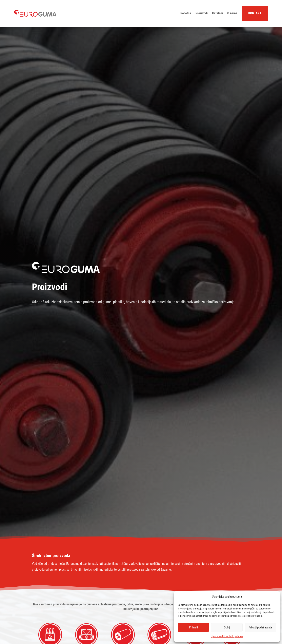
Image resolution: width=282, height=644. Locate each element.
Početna (186, 13)
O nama (232, 13)
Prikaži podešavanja (260, 627)
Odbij (227, 627)
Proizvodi (202, 13)
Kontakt (255, 13)
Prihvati (193, 627)
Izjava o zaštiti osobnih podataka (227, 636)
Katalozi (217, 13)
